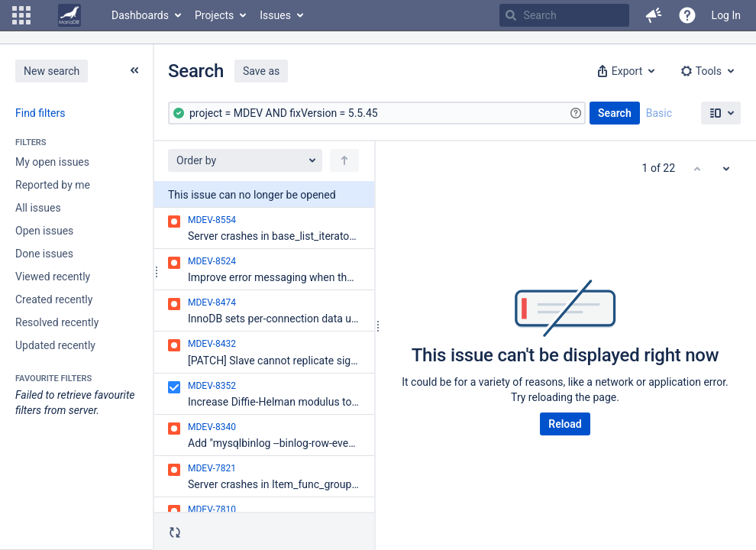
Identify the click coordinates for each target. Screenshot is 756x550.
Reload (565, 424)
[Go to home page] (69, 15)
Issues (275, 15)
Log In (726, 15)
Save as (261, 71)
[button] (21, 15)
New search (52, 71)
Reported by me (53, 185)
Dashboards (140, 15)
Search (615, 113)
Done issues (44, 254)
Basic (659, 113)
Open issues (44, 231)
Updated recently (55, 345)
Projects (214, 15)
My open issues (52, 162)
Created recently (54, 299)
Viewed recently (53, 277)
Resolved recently (57, 322)
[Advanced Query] (377, 113)
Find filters (40, 113)
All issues (38, 208)
